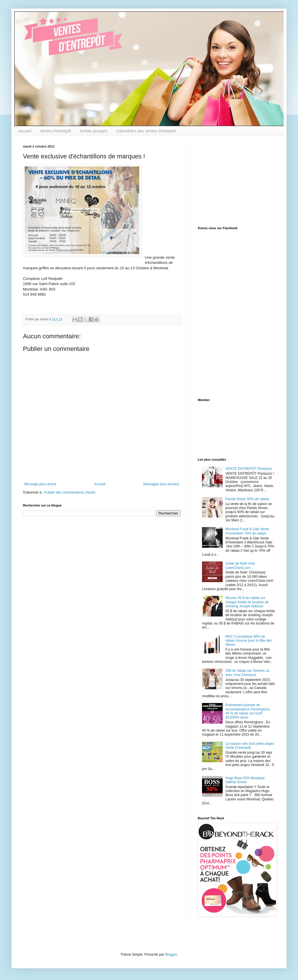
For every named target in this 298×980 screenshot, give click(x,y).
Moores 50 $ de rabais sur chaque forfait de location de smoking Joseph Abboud (247, 602)
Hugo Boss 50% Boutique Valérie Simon (245, 780)
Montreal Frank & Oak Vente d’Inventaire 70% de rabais (247, 531)
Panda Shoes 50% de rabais (247, 499)
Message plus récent (40, 484)
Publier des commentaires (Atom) (70, 492)
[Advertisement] (234, 180)
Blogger (171, 955)
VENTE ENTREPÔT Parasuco (249, 469)
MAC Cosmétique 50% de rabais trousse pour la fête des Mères (249, 641)
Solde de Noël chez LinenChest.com (240, 565)
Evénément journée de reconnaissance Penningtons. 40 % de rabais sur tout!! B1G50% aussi (248, 711)
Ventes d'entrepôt (55, 131)
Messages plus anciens (161, 484)
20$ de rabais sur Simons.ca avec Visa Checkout (247, 673)
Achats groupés (94, 131)
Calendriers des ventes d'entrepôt (146, 131)
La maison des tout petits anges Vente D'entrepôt (250, 746)
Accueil (25, 131)
